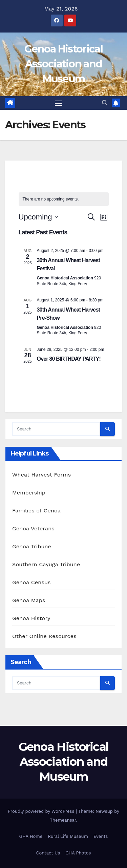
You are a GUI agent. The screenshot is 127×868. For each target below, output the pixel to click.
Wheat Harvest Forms (41, 475)
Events (101, 836)
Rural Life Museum (68, 836)
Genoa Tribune (32, 546)
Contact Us (48, 853)
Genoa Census (31, 582)
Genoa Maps (29, 600)
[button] (105, 103)
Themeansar (63, 820)
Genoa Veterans (33, 528)
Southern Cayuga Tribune (46, 564)
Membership (29, 493)
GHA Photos (78, 853)
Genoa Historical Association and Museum (63, 64)
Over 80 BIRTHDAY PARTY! (69, 359)
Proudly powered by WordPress (42, 811)
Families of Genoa (36, 511)
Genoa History (31, 618)
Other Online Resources (44, 636)
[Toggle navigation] (59, 103)
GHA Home (31, 836)
